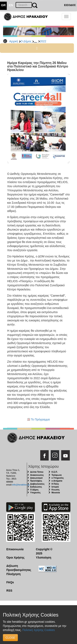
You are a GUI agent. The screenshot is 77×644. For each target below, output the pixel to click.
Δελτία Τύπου (37, 472)
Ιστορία (55, 487)
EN (11, 5)
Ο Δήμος (26, 41)
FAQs (10, 582)
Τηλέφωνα (57, 475)
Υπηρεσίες (35, 493)
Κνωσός (56, 490)
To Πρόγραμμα (40, 419)
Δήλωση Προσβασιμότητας (18, 568)
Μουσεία (56, 493)
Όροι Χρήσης (16, 558)
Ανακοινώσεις (37, 475)
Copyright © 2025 (44, 551)
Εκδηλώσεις (36, 487)
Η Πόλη (55, 484)
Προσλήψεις (36, 481)
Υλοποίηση (44, 558)
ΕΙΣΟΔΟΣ (70, 5)
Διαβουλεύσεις (37, 484)
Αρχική (14, 41)
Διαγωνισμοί (36, 478)
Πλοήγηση (13, 574)
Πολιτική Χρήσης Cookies (39, 630)
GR (3, 5)
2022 (43, 41)
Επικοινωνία (15, 549)
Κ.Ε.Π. (55, 472)
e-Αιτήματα (57, 481)
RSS (9, 591)
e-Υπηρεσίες (58, 478)
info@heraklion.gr (21, 485)
